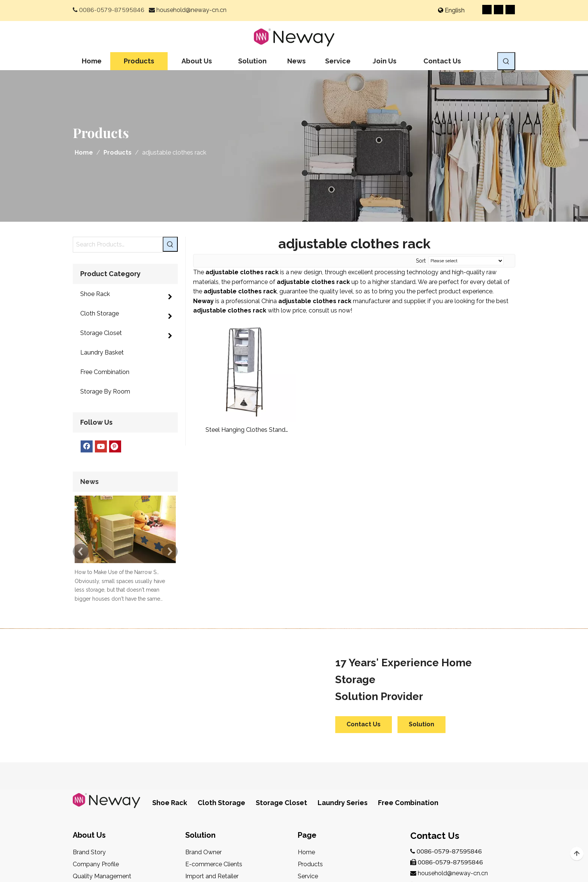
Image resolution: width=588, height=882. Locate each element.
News (306, 794)
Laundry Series (343, 697)
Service (308, 770)
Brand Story (89, 746)
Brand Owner (203, 746)
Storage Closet (281, 697)
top (577, 854)
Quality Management (102, 770)
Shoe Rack (170, 697)
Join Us (307, 782)
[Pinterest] (510, 10)
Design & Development (105, 782)
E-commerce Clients (214, 758)
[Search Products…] (118, 245)
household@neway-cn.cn (191, 10)
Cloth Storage (221, 697)
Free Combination (408, 697)
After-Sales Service (99, 794)
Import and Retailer (212, 770)
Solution (421, 618)
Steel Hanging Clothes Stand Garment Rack (245, 430)
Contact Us (364, 618)
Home (306, 746)
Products (310, 758)
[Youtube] (499, 10)
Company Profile (96, 758)
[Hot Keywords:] (506, 61)
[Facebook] (487, 10)
